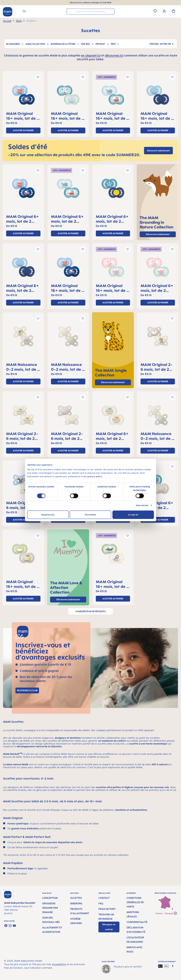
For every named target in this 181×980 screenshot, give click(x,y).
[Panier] (173, 11)
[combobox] (91, 12)
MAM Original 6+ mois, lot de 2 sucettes (22, 219)
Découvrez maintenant (158, 234)
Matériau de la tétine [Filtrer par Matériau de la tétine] (65, 44)
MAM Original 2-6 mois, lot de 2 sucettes (157, 367)
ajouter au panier (23, 130)
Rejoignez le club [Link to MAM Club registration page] (27, 690)
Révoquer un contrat (109, 927)
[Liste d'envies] (155, 11)
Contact (104, 898)
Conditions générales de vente (135, 902)
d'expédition (59, 964)
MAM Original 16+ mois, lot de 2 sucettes (23, 116)
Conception (50, 898)
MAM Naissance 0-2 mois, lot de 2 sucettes (23, 367)
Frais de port (107, 909)
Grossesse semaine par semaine (50, 908)
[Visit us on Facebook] (6, 926)
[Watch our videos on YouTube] (14, 926)
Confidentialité (137, 922)
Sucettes (76, 898)
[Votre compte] (164, 11)
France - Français (166, 913)
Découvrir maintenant (158, 151)
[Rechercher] (112, 11)
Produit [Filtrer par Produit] (102, 44)
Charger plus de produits (90, 611)
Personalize (90, 515)
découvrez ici (114, 55)
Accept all (133, 515)
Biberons (76, 903)
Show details (142, 505)
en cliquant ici (91, 55)
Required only (48, 515)
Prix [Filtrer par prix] (115, 44)
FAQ (101, 903)
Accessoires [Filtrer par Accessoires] (15, 44)
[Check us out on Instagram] (10, 926)
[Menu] (24, 12)
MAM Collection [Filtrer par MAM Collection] (37, 44)
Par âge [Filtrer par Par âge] (88, 44)
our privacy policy (93, 476)
